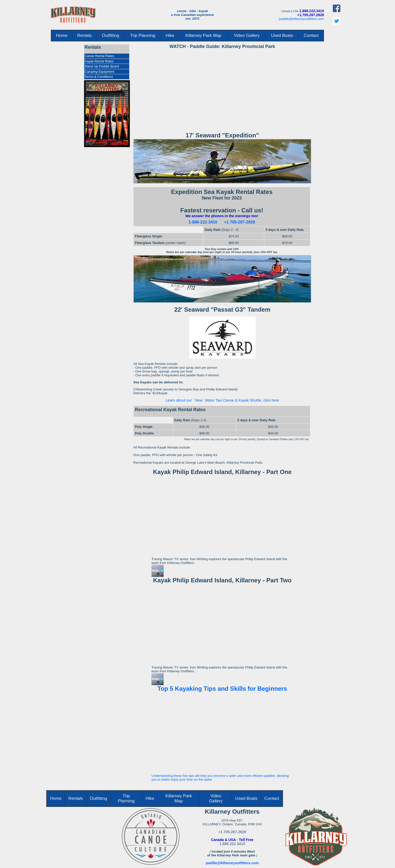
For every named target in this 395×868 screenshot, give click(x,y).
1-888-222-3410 (203, 222)
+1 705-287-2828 (239, 222)
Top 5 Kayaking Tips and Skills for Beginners (222, 689)
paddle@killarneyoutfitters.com (301, 19)
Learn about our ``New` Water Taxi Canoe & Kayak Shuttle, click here (222, 400)
